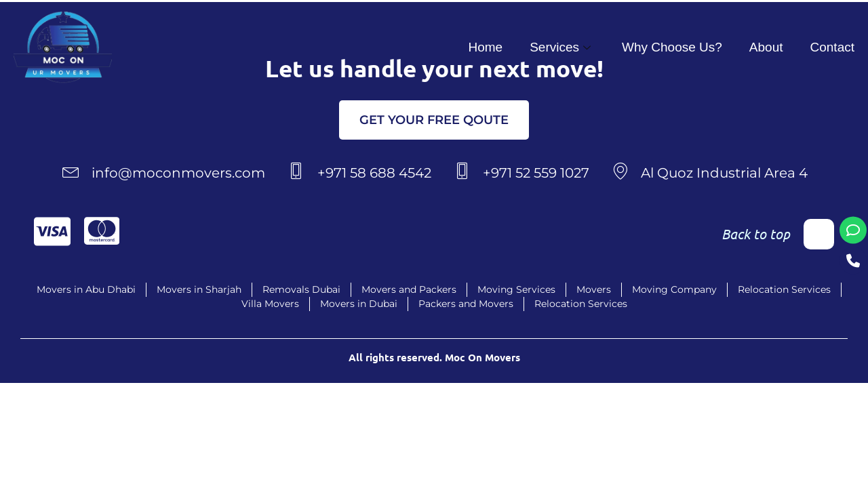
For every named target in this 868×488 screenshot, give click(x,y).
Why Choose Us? (672, 47)
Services (560, 47)
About (766, 47)
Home (485, 47)
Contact (832, 47)
